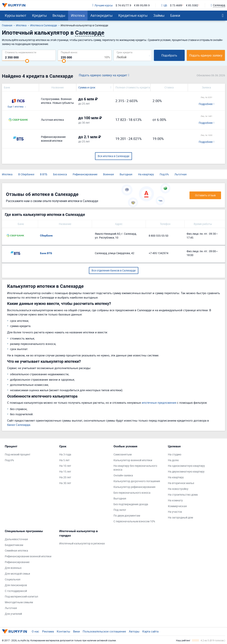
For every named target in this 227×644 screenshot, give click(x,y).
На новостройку (178, 489)
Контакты (63, 631)
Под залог (120, 510)
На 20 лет (65, 477)
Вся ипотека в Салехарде (113, 156)
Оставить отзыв (205, 195)
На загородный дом (180, 517)
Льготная (181, 174)
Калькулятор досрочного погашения (137, 481)
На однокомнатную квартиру (186, 466)
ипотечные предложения (159, 403)
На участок (175, 512)
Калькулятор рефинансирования (134, 487)
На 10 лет (65, 466)
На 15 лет (65, 471)
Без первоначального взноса (132, 493)
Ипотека (78, 15)
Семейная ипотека (16, 550)
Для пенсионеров (16, 585)
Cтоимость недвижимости (21, 52)
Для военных (13, 568)
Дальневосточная (16, 539)
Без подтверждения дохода (131, 504)
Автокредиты (101, 15)
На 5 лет (64, 460)
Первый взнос (69, 52)
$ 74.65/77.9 (123, 5)
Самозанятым (123, 454)
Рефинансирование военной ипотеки (28, 556)
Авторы (134, 631)
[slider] (27, 61)
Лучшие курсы (102, 5)
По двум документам (127, 515)
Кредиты (39, 15)
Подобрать (169, 55)
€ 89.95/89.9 (142, 5)
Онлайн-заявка (123, 475)
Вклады (59, 15)
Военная (108, 174)
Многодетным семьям (19, 602)
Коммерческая (177, 506)
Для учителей (13, 614)
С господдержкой (16, 591)
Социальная (13, 579)
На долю (173, 460)
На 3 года (65, 454)
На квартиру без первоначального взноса (135, 468)
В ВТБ (44, 174)
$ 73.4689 (176, 5)
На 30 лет (65, 483)
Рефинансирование (85, 174)
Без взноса (60, 174)
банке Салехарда (19, 425)
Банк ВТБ (46, 253)
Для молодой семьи (17, 574)
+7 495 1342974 (159, 253)
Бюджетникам (14, 545)
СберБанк (46, 235)
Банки (175, 15)
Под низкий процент (18, 454)
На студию (175, 454)
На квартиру (146, 174)
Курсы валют (16, 15)
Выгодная (126, 174)
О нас (35, 631)
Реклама (48, 631)
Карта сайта (150, 631)
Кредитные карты (133, 15)
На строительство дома (183, 495)
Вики (76, 631)
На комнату (175, 500)
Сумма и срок (87, 87)
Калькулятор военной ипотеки (133, 460)
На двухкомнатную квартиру (186, 471)
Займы (159, 15)
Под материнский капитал (21, 596)
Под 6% (164, 174)
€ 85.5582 (192, 5)
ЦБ (164, 5)
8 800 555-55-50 (159, 236)
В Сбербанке (26, 174)
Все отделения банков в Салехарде (114, 270)
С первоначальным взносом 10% (134, 521)
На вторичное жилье (181, 483)
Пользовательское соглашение (104, 631)
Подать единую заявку (206, 55)
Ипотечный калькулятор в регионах (82, 543)
